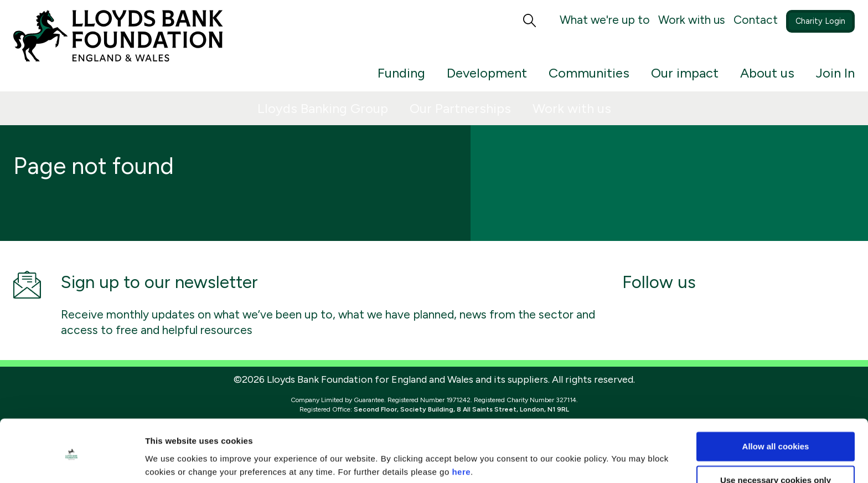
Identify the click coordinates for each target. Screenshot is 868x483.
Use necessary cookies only (776, 439)
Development (487, 73)
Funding (401, 73)
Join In (835, 73)
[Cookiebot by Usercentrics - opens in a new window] (72, 461)
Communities (589, 73)
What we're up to (605, 20)
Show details (171, 461)
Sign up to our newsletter (159, 282)
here (461, 431)
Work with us (692, 20)
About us (767, 73)
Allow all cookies (776, 405)
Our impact (685, 73)
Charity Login (820, 21)
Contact (756, 20)
